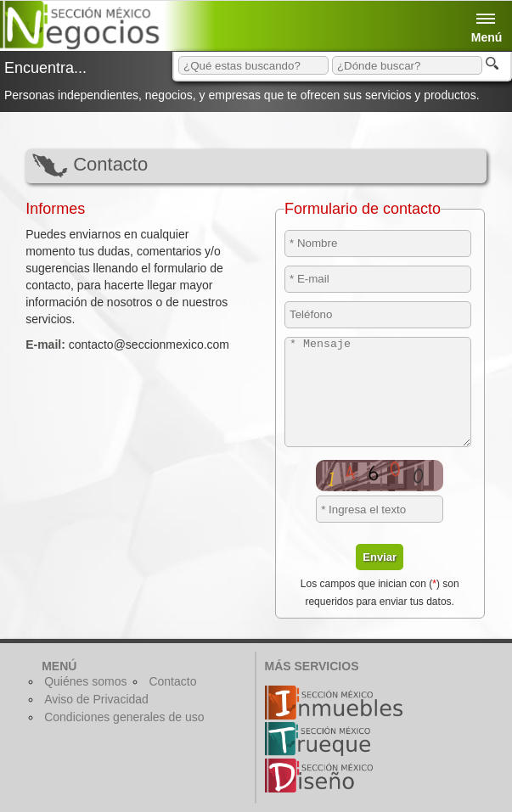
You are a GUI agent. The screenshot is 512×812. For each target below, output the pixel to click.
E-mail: (45, 344)
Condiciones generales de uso (124, 717)
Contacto (172, 681)
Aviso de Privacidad (96, 699)
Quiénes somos (85, 681)
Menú (487, 15)
